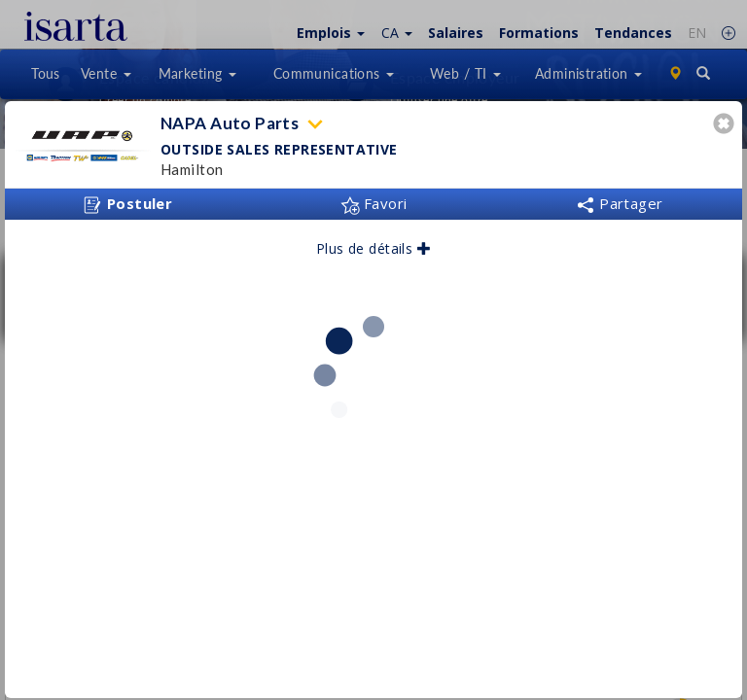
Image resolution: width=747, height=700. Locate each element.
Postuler (127, 204)
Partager (620, 203)
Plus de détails (373, 248)
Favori (374, 203)
